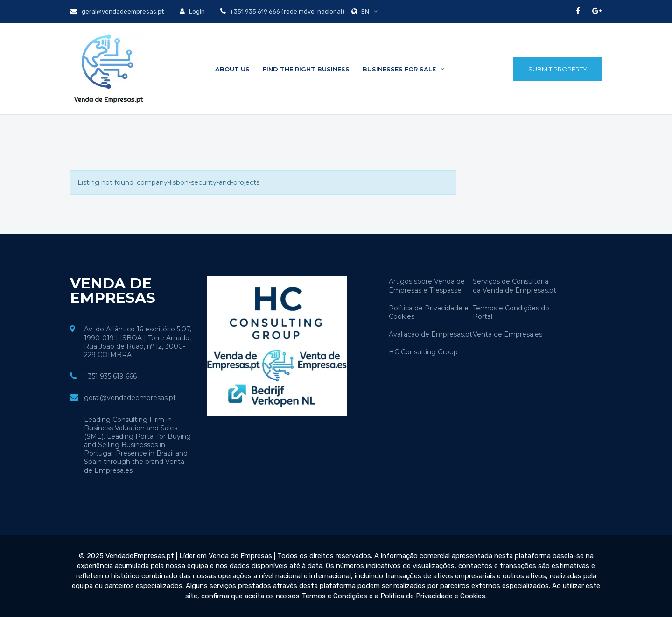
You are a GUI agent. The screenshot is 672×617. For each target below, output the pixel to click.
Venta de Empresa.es (507, 334)
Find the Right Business (306, 69)
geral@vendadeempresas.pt (117, 11)
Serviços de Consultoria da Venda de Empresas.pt (514, 286)
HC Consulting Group (423, 352)
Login (192, 11)
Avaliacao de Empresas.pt (430, 334)
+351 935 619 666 (110, 376)
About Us (232, 69)
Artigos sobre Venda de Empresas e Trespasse (427, 286)
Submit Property (558, 69)
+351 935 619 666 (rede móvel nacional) (286, 11)
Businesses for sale (403, 69)
